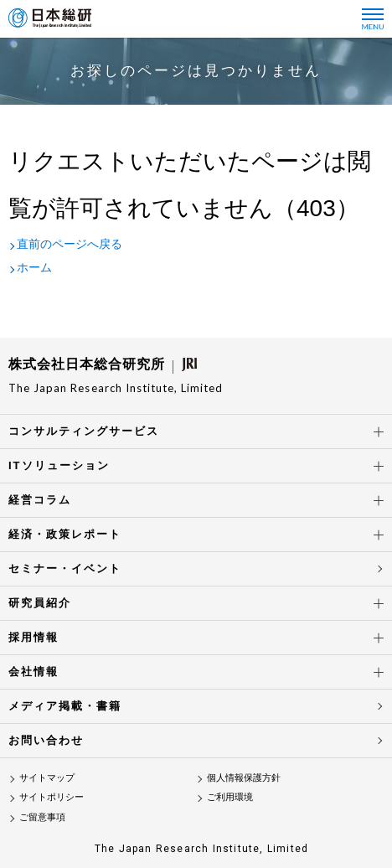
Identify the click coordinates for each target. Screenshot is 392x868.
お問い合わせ (46, 740)
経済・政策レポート (65, 534)
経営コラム (40, 500)
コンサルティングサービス (84, 431)
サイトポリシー (52, 797)
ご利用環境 (230, 797)
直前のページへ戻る (70, 244)
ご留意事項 (42, 817)
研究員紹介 (40, 603)
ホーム (34, 267)
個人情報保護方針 (244, 778)
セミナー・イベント (65, 568)
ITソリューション (59, 465)
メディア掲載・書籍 (65, 706)
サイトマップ (47, 778)
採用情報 (34, 637)
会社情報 (34, 672)
